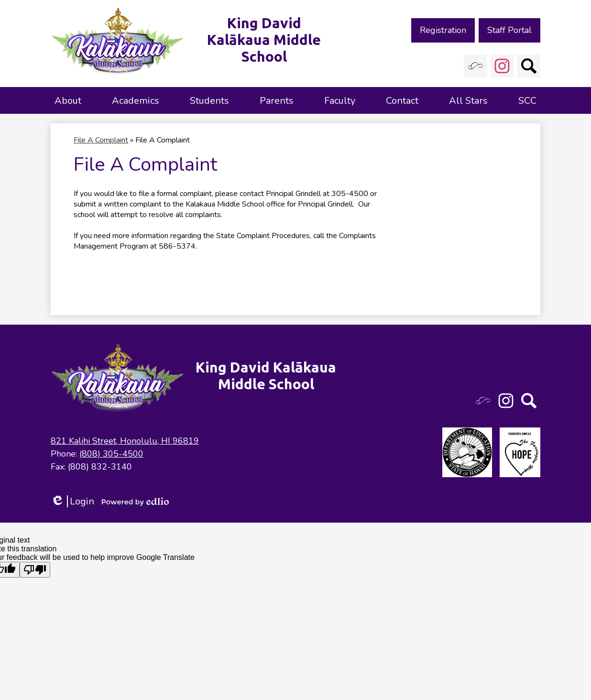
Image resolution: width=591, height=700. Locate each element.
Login (72, 501)
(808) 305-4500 (111, 454)
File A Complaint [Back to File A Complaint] (101, 140)
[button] (68, 100)
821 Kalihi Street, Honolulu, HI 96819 (125, 441)
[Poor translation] (35, 570)
